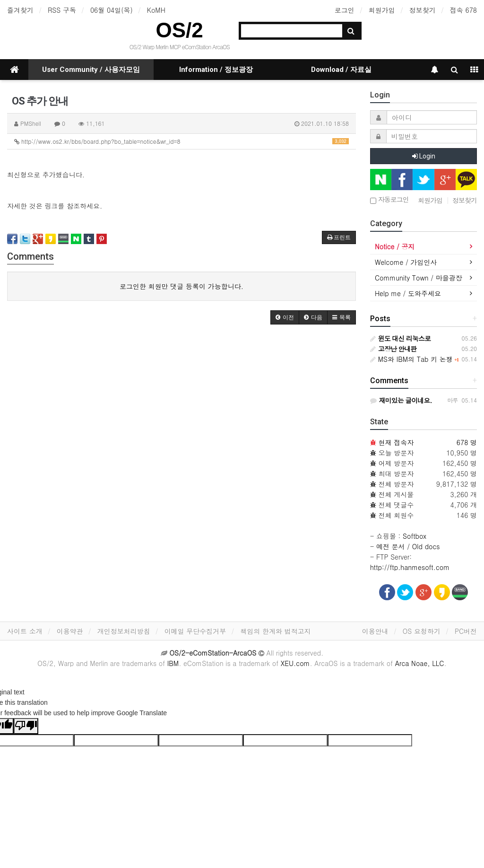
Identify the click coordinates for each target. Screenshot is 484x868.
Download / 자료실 (341, 70)
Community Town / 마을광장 (419, 278)
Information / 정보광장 (216, 70)
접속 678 (463, 10)
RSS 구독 (62, 10)
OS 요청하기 (422, 631)
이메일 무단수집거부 (195, 631)
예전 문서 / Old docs (408, 546)
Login (424, 156)
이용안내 (375, 631)
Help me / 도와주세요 (408, 293)
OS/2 (180, 30)
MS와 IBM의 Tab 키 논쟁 (411, 359)
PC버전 (466, 631)
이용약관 (70, 631)
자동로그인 (389, 200)
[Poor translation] (26, 726)
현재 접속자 (396, 442)
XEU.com (295, 663)
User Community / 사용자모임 (91, 70)
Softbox (415, 536)
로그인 (345, 10)
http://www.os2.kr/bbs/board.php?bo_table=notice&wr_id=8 (181, 141)
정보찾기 (423, 10)
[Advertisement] (181, 405)
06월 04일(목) (112, 10)
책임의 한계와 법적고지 (275, 631)
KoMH (156, 10)
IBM (173, 663)
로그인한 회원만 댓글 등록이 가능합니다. (181, 286)
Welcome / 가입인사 (406, 262)
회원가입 (382, 10)
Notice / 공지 (395, 246)
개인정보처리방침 (124, 631)
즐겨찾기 (20, 10)
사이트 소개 (25, 631)
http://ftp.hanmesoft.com (410, 567)
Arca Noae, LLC (420, 663)
